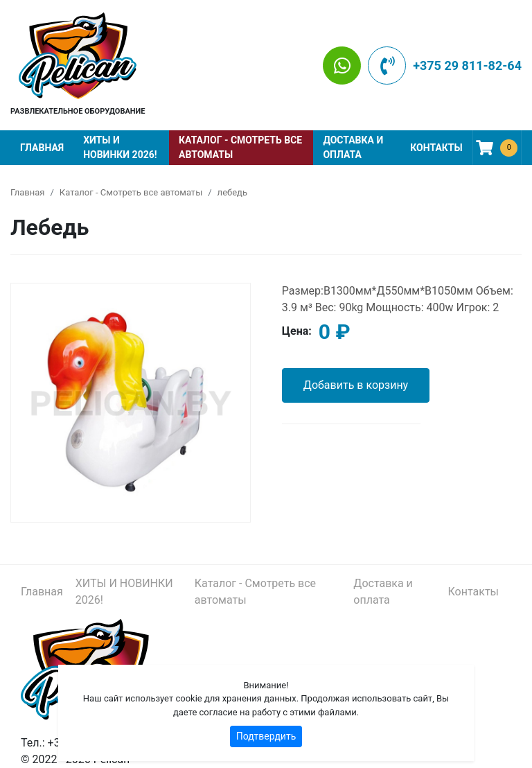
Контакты (436, 148)
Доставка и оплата (353, 147)
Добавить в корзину (356, 385)
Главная (42, 148)
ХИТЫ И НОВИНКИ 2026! (120, 147)
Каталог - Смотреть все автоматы (240, 147)
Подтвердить (266, 736)
